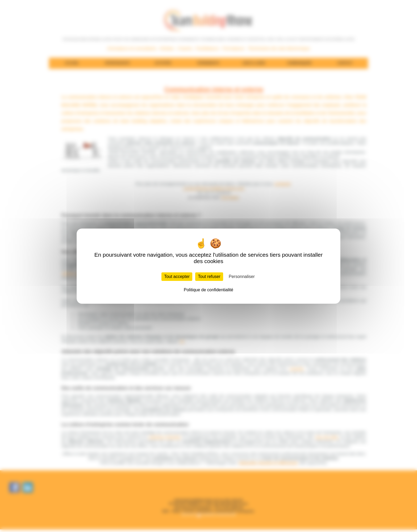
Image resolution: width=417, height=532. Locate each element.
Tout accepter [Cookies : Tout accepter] (177, 277)
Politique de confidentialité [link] (208, 290)
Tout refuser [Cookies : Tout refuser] (209, 277)
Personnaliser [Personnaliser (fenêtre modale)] (242, 277)
